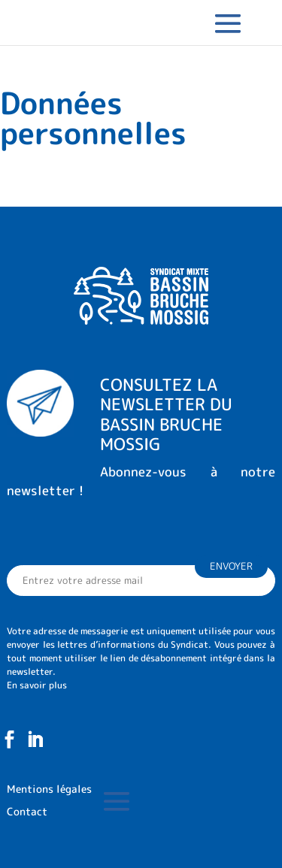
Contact (27, 812)
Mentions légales (49, 790)
